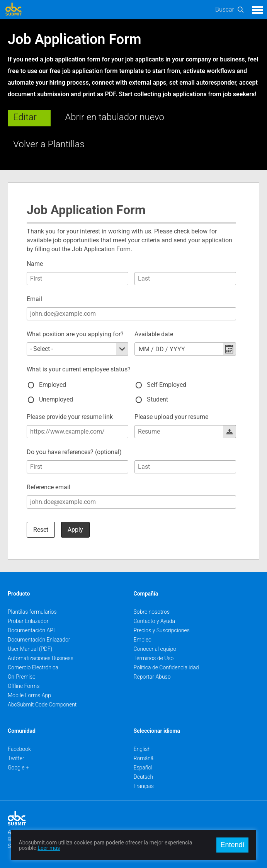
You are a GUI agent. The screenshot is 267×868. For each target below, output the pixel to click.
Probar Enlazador (28, 621)
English (142, 749)
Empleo (143, 640)
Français (144, 786)
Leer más (49, 848)
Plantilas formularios (32, 612)
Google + (18, 768)
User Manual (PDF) (30, 649)
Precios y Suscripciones (162, 630)
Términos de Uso (154, 658)
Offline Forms (24, 686)
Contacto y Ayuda (155, 621)
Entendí (232, 845)
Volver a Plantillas (49, 144)
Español (143, 768)
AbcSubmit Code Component (42, 705)
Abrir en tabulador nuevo (115, 117)
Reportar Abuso (152, 677)
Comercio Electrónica (33, 667)
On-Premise (22, 677)
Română (144, 758)
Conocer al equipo (155, 649)
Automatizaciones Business (41, 658)
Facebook (19, 749)
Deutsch (144, 777)
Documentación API (31, 630)
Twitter (16, 758)
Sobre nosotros (152, 612)
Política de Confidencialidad (166, 667)
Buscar (225, 9)
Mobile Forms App (29, 695)
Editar (25, 117)
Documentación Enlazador (39, 640)
